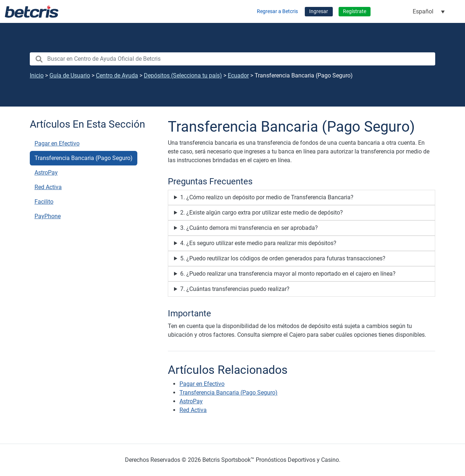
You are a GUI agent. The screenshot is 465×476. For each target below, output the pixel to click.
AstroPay (46, 173)
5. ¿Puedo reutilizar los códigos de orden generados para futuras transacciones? (283, 258)
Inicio (37, 75)
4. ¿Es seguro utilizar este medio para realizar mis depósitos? (258, 243)
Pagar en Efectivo (57, 143)
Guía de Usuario (70, 75)
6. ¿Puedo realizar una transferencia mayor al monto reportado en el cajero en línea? (288, 274)
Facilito (44, 202)
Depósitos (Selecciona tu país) (183, 75)
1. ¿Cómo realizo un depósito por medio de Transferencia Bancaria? (267, 197)
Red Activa (48, 187)
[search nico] (232, 59)
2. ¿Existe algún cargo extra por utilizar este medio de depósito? (262, 213)
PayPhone (48, 216)
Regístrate (355, 11)
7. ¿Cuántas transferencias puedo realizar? (235, 289)
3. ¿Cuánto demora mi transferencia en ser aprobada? (249, 228)
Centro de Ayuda (117, 75)
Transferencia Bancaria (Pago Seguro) (84, 158)
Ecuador (238, 75)
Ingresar (319, 11)
